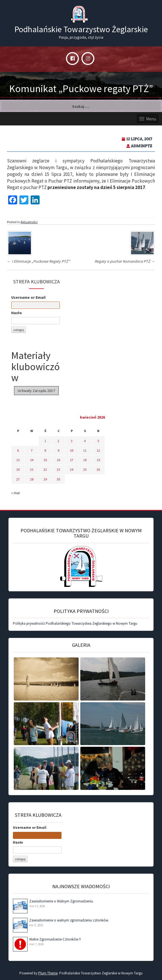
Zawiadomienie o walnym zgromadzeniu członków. (69, 920)
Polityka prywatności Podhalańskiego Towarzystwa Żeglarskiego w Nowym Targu (75, 623)
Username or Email (28, 297)
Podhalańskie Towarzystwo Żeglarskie (81, 29)
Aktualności (29, 222)
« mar (16, 493)
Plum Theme (48, 973)
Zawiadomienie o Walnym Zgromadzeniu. (61, 901)
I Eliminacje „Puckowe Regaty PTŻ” (38, 261)
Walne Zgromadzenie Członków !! (55, 939)
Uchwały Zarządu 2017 (36, 391)
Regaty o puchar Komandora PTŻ (125, 261)
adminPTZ (142, 146)
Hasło (17, 313)
